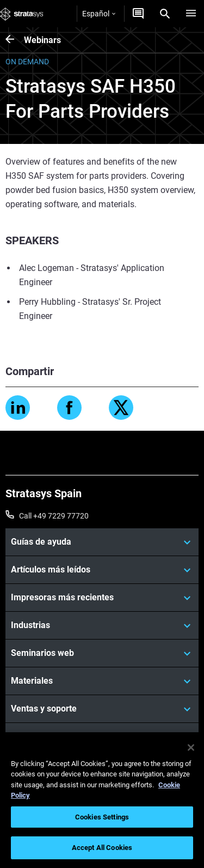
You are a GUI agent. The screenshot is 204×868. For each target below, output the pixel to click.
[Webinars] (15, 40)
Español (99, 14)
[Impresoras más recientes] (102, 598)
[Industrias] (102, 625)
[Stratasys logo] (22, 14)
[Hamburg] (191, 14)
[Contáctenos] (138, 14)
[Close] (191, 748)
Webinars (42, 40)
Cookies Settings (102, 817)
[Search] (165, 14)
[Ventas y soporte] (102, 709)
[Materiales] (102, 681)
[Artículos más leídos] (102, 570)
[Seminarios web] (102, 653)
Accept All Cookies (102, 848)
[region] (102, 800)
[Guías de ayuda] (102, 542)
